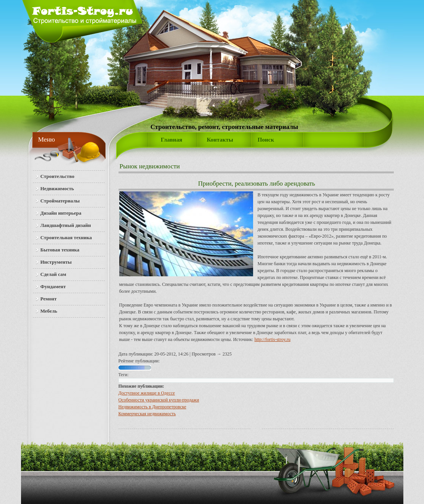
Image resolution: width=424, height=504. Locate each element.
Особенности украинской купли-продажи (159, 400)
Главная (172, 140)
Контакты (220, 140)
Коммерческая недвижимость (147, 414)
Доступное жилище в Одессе (147, 393)
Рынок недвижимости (150, 166)
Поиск (266, 140)
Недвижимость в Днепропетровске (153, 407)
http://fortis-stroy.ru (272, 339)
